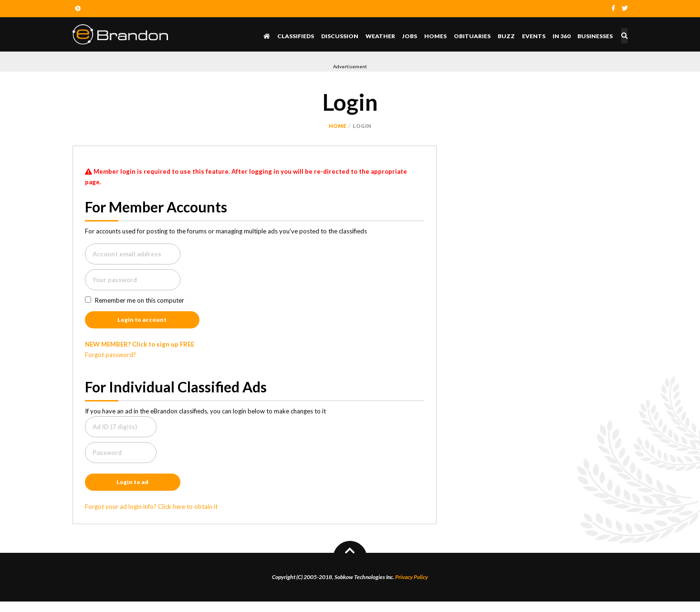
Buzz (508, 36)
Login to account (142, 323)
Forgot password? (110, 360)
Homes (437, 36)
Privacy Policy (412, 587)
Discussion (342, 36)
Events (536, 36)
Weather (382, 36)
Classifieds (298, 36)
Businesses (597, 36)
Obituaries (474, 36)
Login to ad (132, 491)
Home (337, 126)
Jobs (412, 36)
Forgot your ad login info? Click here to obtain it (151, 517)
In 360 (563, 36)
